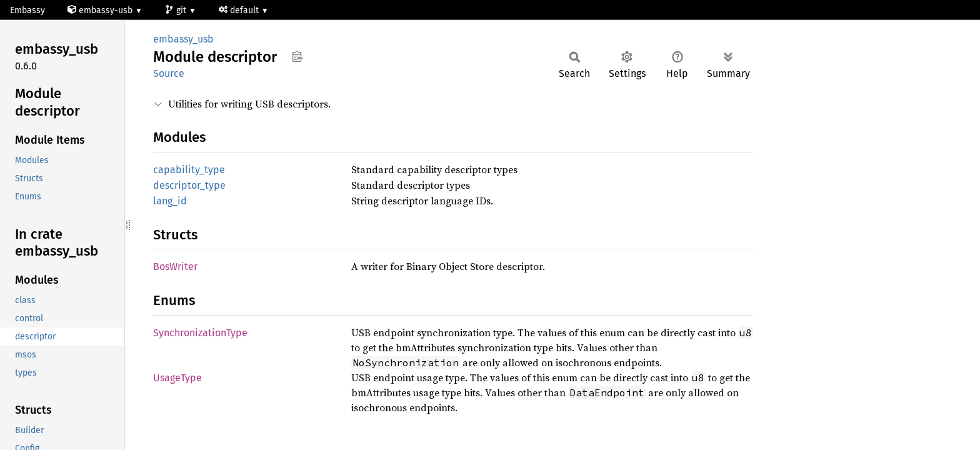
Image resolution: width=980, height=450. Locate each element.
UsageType (177, 378)
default (240, 10)
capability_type (189, 170)
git (177, 10)
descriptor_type (189, 185)
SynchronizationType (200, 333)
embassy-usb (101, 10)
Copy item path (297, 56)
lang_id (170, 201)
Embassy (27, 10)
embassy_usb (183, 39)
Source (169, 73)
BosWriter (175, 267)
